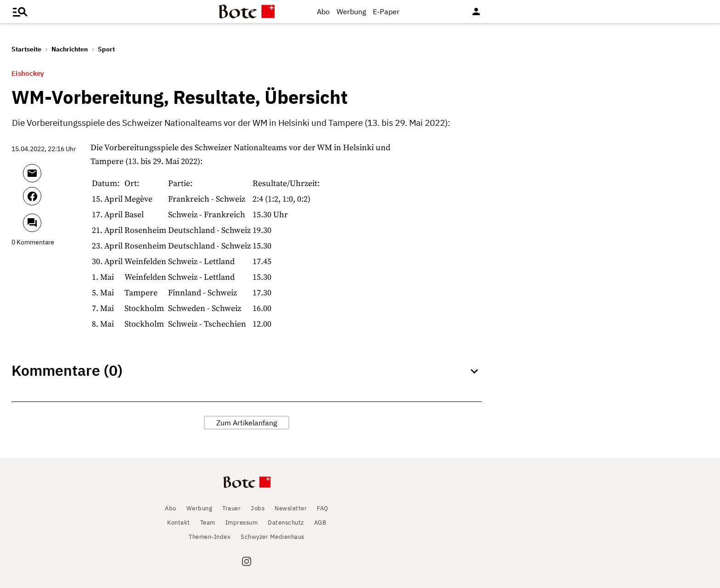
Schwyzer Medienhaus (273, 537)
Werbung (351, 11)
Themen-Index (210, 537)
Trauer (231, 508)
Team (208, 523)
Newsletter (291, 508)
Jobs (258, 508)
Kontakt (179, 523)
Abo (323, 11)
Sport (106, 49)
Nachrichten (70, 49)
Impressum (242, 523)
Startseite (26, 49)
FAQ (323, 508)
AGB (320, 523)
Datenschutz (286, 523)
